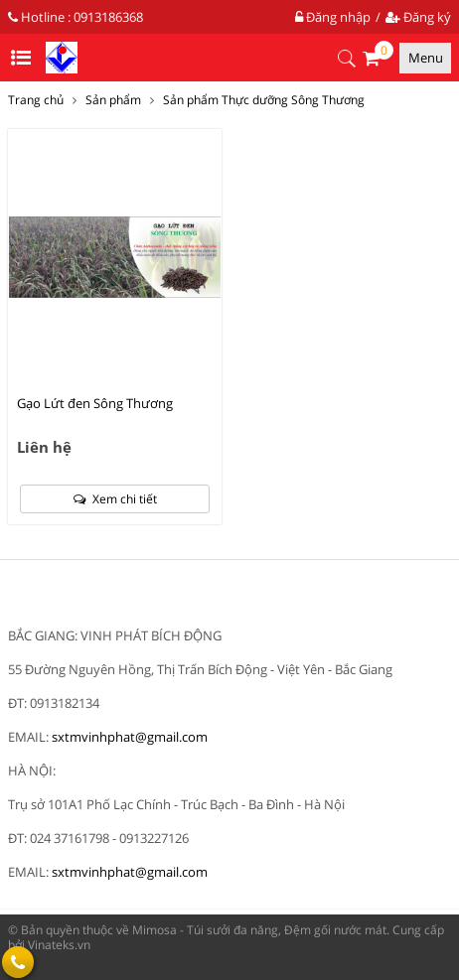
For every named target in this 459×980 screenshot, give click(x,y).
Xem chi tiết (115, 499)
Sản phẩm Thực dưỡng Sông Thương (264, 100)
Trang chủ (36, 100)
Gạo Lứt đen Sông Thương (95, 403)
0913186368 (108, 17)
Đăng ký (418, 17)
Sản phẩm (113, 100)
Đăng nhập (333, 17)
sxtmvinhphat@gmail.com (130, 737)
